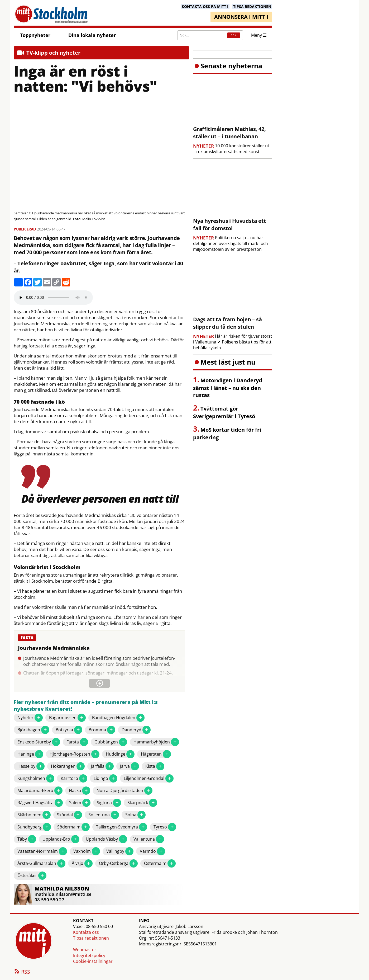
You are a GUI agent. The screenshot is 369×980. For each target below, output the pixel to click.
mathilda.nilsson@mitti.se (63, 894)
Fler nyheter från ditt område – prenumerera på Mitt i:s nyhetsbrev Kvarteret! (86, 706)
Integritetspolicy (89, 955)
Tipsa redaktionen (91, 938)
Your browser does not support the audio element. (53, 298)
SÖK (234, 35)
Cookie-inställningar (93, 961)
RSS (22, 972)
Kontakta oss (86, 932)
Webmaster (85, 950)
